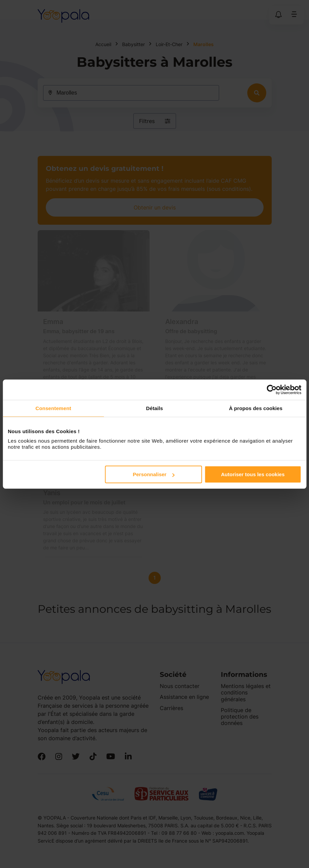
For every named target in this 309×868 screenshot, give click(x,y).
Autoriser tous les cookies (253, 474)
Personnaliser (153, 474)
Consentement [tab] (53, 408)
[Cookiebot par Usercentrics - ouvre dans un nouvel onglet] (272, 389)
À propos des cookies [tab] (256, 408)
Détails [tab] (155, 408)
